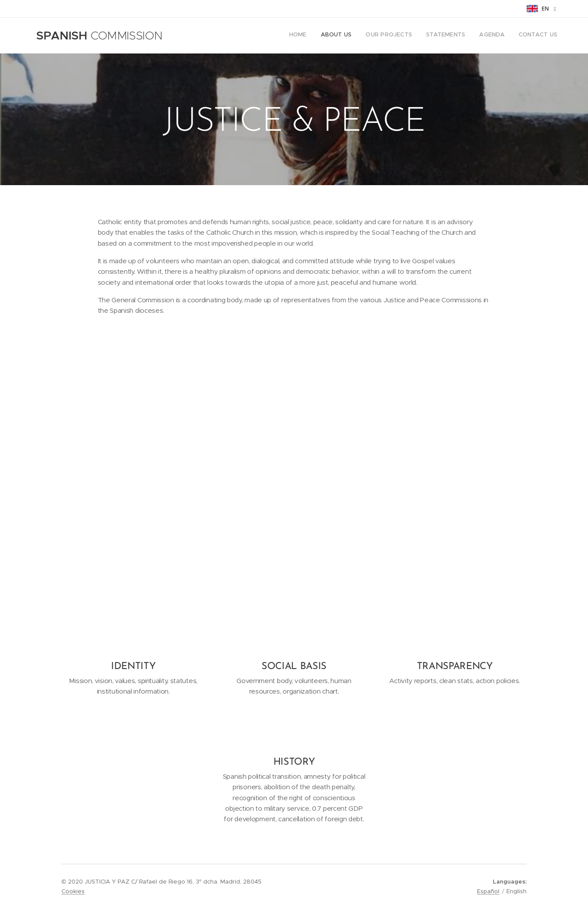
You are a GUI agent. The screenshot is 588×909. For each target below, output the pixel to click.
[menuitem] (489, 36)
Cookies (73, 891)
